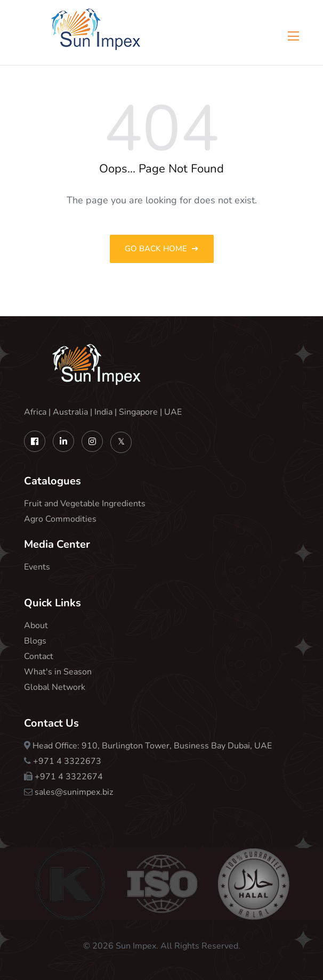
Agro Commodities (60, 519)
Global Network (55, 687)
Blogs (35, 641)
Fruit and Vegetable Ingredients (85, 504)
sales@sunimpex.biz (74, 792)
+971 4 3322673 (67, 761)
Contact (39, 656)
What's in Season (58, 672)
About (36, 625)
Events (37, 567)
